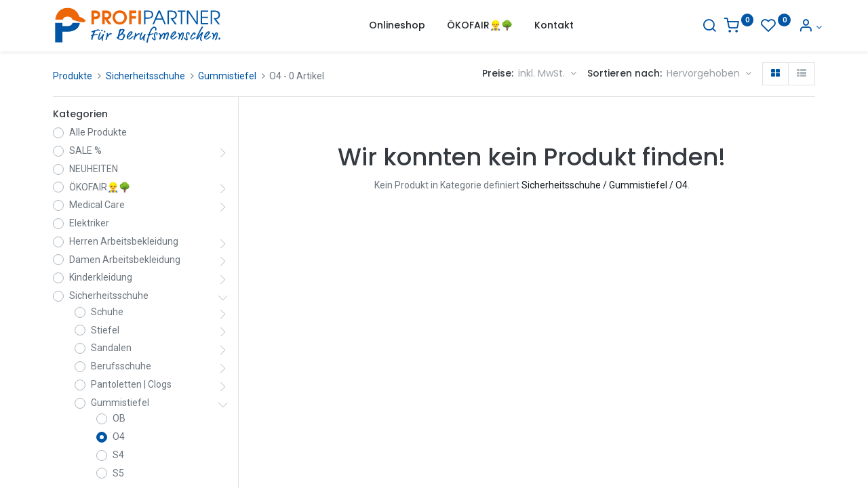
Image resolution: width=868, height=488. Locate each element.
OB (119, 418)
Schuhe (107, 312)
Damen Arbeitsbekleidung (125, 260)
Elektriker (89, 223)
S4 (118, 455)
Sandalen (111, 348)
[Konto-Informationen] (803, 27)
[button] (709, 74)
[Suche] (703, 27)
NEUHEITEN (94, 169)
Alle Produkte (98, 132)
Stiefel (105, 330)
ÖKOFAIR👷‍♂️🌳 (100, 187)
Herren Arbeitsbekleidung (124, 241)
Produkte (73, 76)
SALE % (85, 150)
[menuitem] (397, 26)
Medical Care (97, 205)
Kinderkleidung (101, 277)
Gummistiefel (227, 76)
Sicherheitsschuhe (145, 76)
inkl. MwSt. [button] (543, 73)
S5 (118, 473)
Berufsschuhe (121, 366)
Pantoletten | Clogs (131, 384)
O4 (119, 436)
